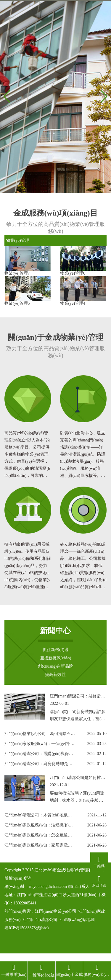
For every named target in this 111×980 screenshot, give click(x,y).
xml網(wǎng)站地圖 (77, 920)
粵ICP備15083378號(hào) (26, 928)
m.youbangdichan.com (48, 887)
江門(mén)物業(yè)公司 (56, 911)
